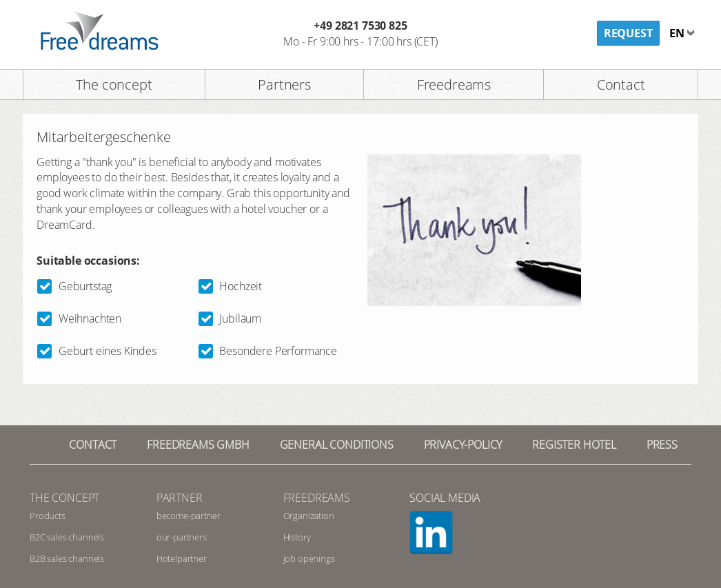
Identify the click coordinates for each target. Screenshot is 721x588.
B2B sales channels (67, 558)
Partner (180, 498)
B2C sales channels (67, 537)
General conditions (337, 445)
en (678, 33)
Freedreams (454, 84)
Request (628, 33)
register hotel (574, 445)
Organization (309, 516)
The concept (114, 84)
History (297, 537)
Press (662, 445)
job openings (309, 558)
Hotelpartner (182, 558)
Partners (284, 84)
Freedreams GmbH (198, 445)
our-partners (182, 537)
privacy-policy (463, 445)
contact (93, 445)
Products (48, 516)
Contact (621, 84)
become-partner (189, 516)
